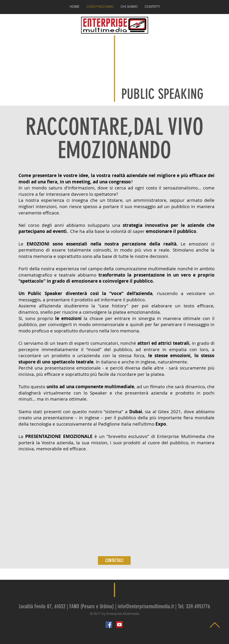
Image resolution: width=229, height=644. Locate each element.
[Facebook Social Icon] (109, 625)
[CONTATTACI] (114, 560)
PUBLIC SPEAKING (162, 94)
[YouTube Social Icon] (119, 625)
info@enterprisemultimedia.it (146, 606)
